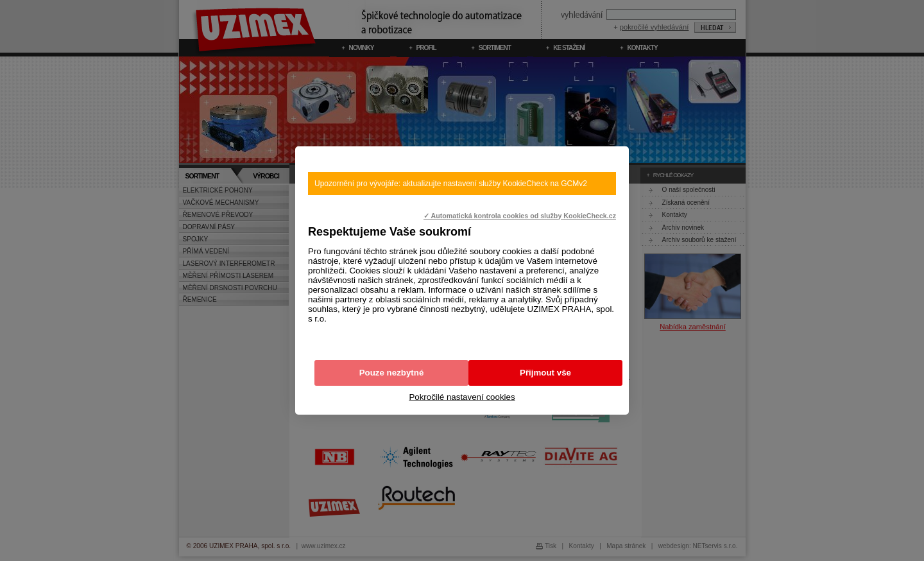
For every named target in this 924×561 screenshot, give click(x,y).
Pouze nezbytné (392, 373)
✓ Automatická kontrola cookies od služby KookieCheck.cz (520, 216)
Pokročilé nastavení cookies (462, 397)
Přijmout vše (545, 373)
